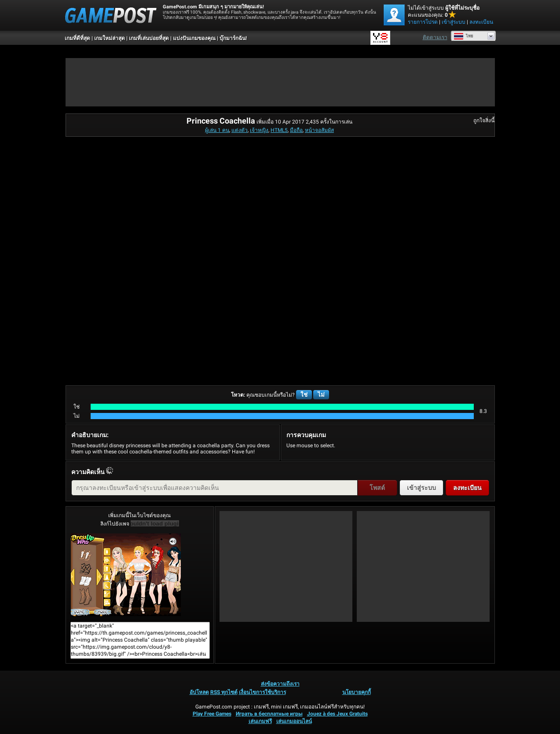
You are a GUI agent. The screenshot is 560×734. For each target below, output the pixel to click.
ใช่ (304, 395)
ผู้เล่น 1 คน (217, 130)
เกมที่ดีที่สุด (77, 38)
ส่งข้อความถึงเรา (280, 684)
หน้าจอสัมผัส (319, 130)
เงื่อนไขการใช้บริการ (262, 692)
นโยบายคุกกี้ (357, 692)
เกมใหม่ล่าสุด (110, 38)
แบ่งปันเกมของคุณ (194, 38)
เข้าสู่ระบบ (454, 22)
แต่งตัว (240, 130)
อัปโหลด (199, 692)
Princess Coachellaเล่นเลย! (126, 575)
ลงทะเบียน (481, 22)
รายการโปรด (423, 22)
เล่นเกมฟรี (260, 721)
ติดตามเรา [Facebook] (435, 37)
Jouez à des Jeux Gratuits (337, 714)
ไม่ (321, 395)
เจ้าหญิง (259, 130)
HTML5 (279, 130)
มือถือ (296, 130)
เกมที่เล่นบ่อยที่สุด (149, 38)
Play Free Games (212, 714)
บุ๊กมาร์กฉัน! (233, 38)
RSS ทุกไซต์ (224, 692)
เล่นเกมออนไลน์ (294, 721)
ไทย (463, 36)
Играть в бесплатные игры (269, 714)
